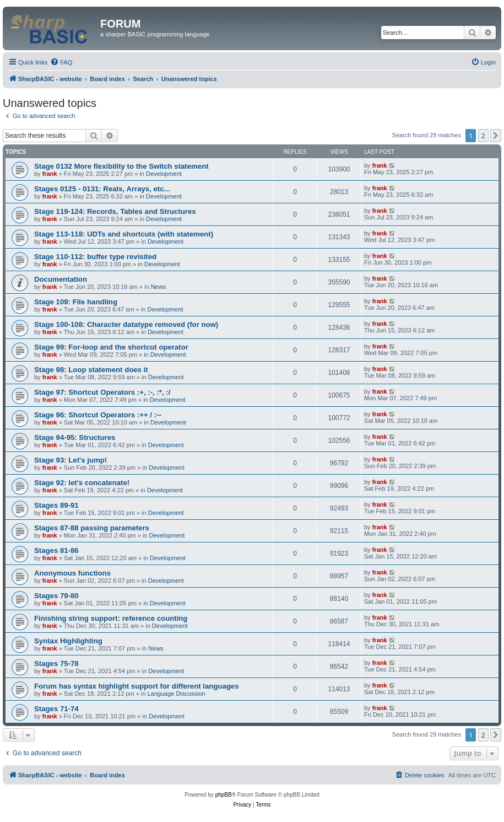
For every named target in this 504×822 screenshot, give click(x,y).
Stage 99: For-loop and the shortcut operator (111, 347)
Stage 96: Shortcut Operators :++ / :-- (98, 415)
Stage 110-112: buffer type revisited (95, 257)
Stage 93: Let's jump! (71, 460)
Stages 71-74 (56, 709)
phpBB (224, 795)
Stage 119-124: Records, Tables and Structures (115, 211)
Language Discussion (177, 694)
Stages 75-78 (56, 663)
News (159, 287)
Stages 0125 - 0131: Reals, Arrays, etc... (102, 189)
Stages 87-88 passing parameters (92, 528)
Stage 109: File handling (76, 302)
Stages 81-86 (56, 550)
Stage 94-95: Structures (75, 437)
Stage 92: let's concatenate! (82, 483)
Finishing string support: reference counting (111, 618)
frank (50, 174)
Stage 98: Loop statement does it (91, 370)
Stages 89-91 (56, 505)
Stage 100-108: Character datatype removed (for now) (126, 324)
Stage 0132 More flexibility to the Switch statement (121, 166)
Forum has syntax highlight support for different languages (136, 686)
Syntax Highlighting (68, 641)
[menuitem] (61, 62)
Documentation (61, 279)
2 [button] (483, 136)
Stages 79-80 (56, 596)
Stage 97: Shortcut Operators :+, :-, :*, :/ (102, 392)
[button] (496, 136)
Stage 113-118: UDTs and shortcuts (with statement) (124, 234)
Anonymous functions (72, 573)
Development (164, 174)
